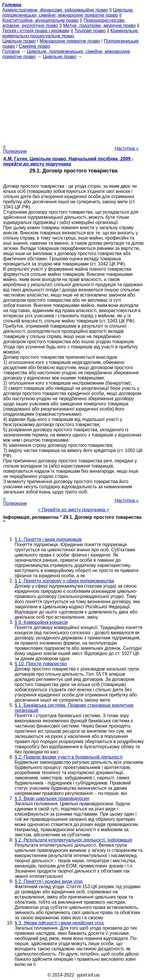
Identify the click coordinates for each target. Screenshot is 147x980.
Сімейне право (34, 46)
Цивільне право (19, 41)
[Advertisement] (73, 100)
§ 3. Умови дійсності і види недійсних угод (59, 923)
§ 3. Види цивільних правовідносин (52, 798)
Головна (11, 51)
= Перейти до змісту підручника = (74, 510)
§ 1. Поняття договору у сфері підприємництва (64, 581)
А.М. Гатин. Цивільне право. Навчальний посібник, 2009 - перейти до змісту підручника (68, 161)
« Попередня (15, 149)
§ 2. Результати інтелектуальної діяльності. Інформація (73, 840)
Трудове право (90, 31)
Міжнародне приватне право (70, 41)
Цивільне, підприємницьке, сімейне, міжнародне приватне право (68, 13)
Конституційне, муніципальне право (40, 20)
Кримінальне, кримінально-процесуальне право (71, 33)
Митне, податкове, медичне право (99, 25)
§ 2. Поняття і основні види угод (49, 881)
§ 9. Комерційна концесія (41, 622)
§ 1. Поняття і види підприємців (48, 539)
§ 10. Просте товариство (41, 664)
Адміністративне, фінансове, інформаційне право (55, 10)
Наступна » (127, 148)
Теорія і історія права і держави (36, 31)
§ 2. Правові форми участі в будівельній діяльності (69, 757)
